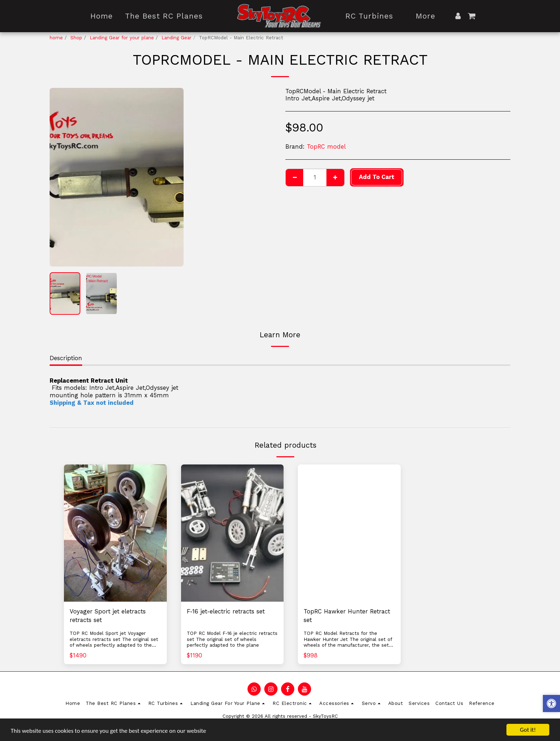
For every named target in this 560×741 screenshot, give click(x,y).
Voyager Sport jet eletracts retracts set (108, 616)
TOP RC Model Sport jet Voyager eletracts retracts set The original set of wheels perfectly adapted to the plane (114, 642)
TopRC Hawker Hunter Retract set (347, 616)
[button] (472, 16)
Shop (76, 38)
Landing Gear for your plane (122, 38)
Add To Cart (377, 177)
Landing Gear (176, 38)
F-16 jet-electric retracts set (226, 611)
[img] (115, 533)
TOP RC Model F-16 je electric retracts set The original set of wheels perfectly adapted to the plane (232, 639)
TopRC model (326, 147)
